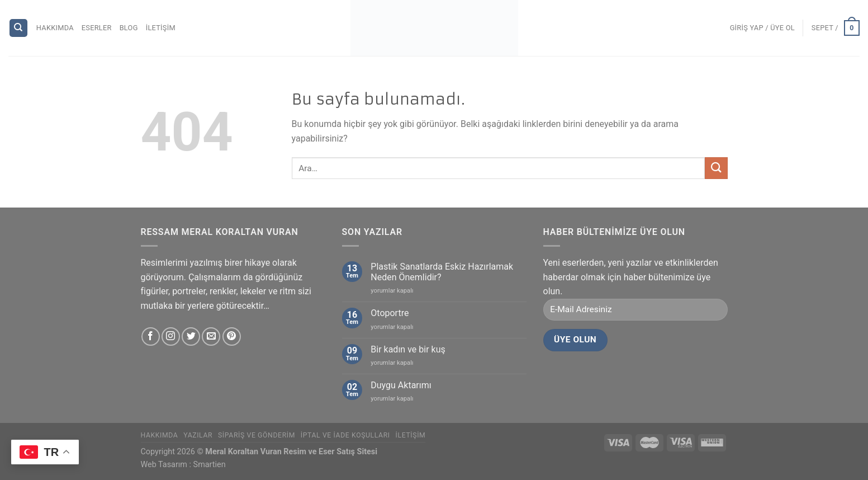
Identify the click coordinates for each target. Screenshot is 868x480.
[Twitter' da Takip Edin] (191, 337)
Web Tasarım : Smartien (183, 465)
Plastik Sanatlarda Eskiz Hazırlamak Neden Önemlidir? (442, 272)
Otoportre (390, 313)
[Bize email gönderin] (211, 337)
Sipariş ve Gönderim (257, 435)
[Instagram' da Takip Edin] (171, 337)
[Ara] (19, 28)
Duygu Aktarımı (401, 385)
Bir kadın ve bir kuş (408, 349)
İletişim (161, 28)
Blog (129, 28)
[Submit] (716, 168)
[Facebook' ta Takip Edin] (151, 337)
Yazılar (198, 435)
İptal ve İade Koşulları (345, 435)
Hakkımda (55, 28)
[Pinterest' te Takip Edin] (232, 337)
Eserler (97, 28)
